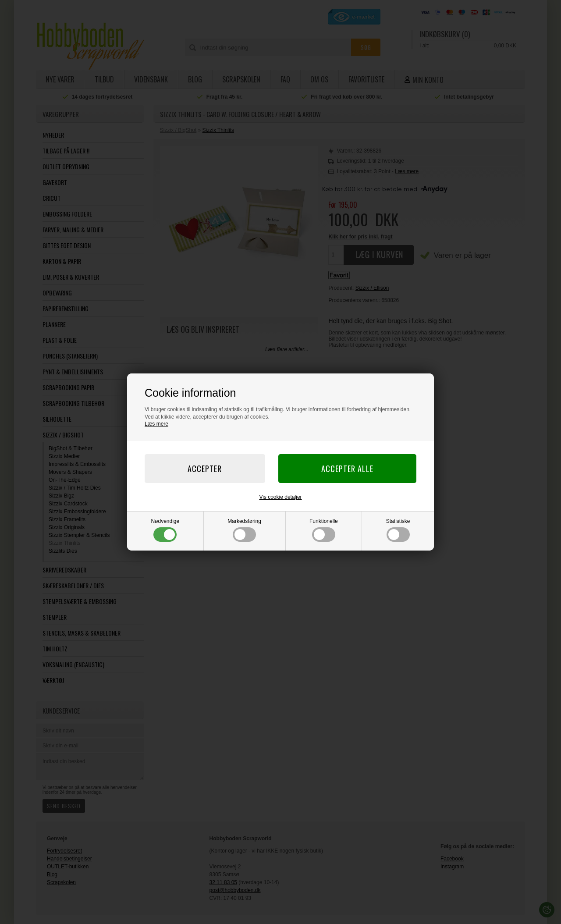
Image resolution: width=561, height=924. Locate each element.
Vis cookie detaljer (280, 497)
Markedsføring (244, 530)
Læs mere (156, 424)
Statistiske (398, 530)
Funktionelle (324, 530)
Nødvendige (165, 530)
